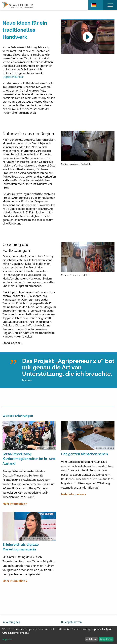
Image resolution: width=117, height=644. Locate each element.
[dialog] (58, 635)
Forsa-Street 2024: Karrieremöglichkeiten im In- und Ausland (29, 459)
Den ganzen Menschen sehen (84, 454)
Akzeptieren (106, 639)
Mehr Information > (15, 504)
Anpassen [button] (8, 639)
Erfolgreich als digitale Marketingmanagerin (21, 547)
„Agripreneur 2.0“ (13, 77)
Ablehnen (91, 639)
